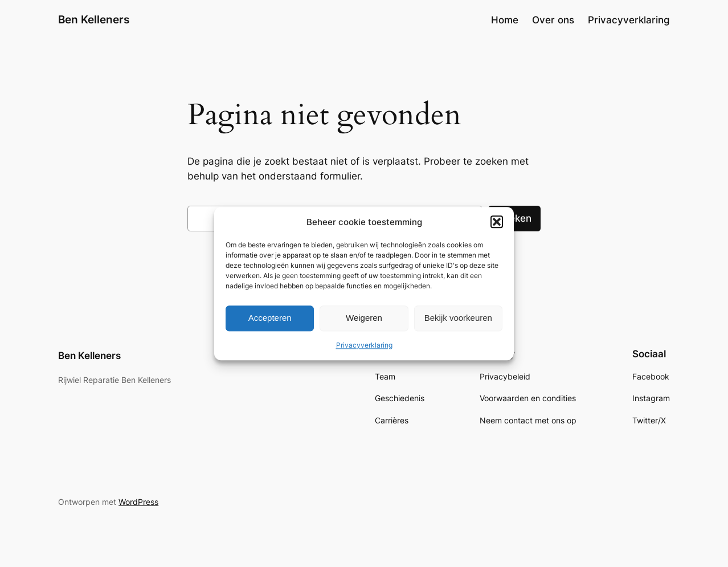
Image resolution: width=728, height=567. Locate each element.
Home (505, 20)
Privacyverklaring (364, 345)
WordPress (138, 502)
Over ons (553, 20)
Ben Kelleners (94, 19)
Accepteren (270, 318)
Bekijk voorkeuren (458, 318)
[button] (497, 222)
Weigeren (364, 318)
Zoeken (514, 218)
